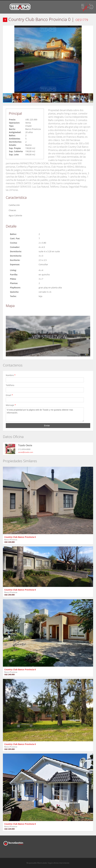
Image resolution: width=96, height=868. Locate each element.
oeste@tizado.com (26, 452)
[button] (90, 28)
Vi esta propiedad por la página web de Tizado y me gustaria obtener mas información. (45, 414)
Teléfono (11, 385)
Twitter (10, 852)
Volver (5, 20)
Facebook (4, 852)
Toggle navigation (5, 7)
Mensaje (11, 405)
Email (9, 395)
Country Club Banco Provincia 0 (20, 537)
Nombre (11, 375)
